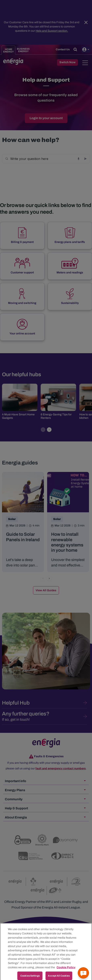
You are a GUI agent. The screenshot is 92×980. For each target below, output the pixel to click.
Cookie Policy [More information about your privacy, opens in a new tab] (66, 972)
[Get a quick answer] (83, 973)
